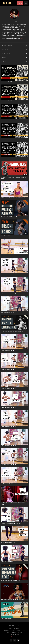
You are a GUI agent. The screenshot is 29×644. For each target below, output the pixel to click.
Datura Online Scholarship (10, 630)
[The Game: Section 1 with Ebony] (14, 350)
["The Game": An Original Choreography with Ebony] (14, 600)
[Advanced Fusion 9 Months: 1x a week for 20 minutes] (14, 139)
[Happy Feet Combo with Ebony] (14, 542)
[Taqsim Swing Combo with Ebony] (14, 293)
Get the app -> (15, 637)
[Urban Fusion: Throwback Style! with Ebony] (14, 581)
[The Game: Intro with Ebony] (14, 484)
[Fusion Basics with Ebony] (14, 236)
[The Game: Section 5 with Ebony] (14, 407)
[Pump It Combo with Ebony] (14, 562)
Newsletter (17, 628)
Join (20, 3)
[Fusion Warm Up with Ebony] (14, 255)
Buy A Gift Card (15, 635)
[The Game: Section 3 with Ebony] (14, 446)
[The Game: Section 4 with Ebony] (14, 427)
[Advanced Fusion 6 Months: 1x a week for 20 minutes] (14, 158)
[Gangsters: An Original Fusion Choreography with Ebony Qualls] (14, 178)
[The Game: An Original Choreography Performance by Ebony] (14, 503)
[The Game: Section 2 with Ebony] (14, 465)
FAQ (19, 630)
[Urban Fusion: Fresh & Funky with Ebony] (14, 217)
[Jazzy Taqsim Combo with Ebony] (14, 312)
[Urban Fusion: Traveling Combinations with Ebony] (14, 331)
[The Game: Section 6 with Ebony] (14, 388)
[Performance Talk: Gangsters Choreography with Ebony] (14, 198)
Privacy (9, 632)
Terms (23, 630)
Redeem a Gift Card (17, 632)
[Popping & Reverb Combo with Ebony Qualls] (14, 523)
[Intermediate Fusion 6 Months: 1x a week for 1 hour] (14, 82)
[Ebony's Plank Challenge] (14, 619)
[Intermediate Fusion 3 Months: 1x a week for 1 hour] (14, 101)
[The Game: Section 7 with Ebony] (14, 369)
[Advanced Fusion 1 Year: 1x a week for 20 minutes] (14, 120)
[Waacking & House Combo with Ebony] (14, 274)
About (11, 628)
